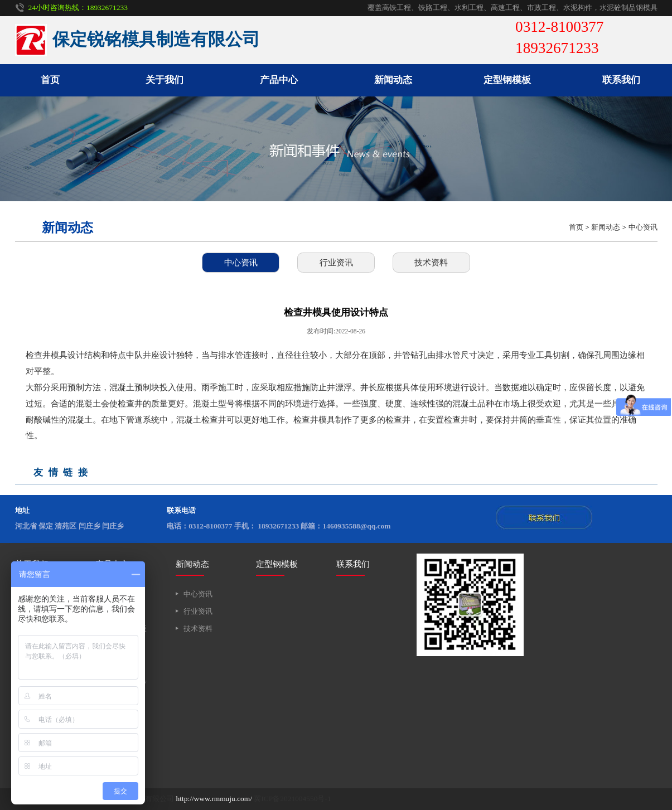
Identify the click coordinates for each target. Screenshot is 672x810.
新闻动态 (393, 80)
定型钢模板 (507, 80)
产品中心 (279, 80)
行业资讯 (336, 262)
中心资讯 (643, 227)
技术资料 (431, 262)
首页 (50, 80)
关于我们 (165, 80)
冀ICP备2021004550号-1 (292, 799)
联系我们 (621, 80)
